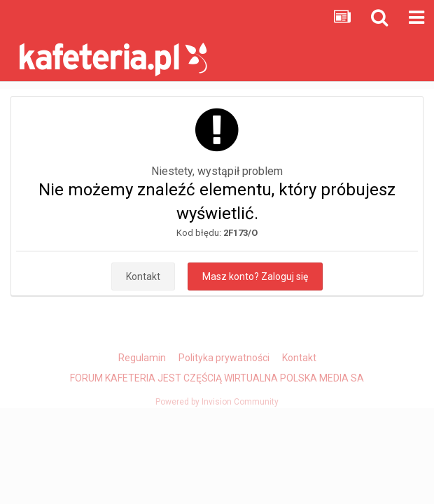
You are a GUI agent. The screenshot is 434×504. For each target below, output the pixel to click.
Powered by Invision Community (217, 402)
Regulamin (142, 358)
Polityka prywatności (224, 358)
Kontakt (143, 276)
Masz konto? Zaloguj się (255, 276)
